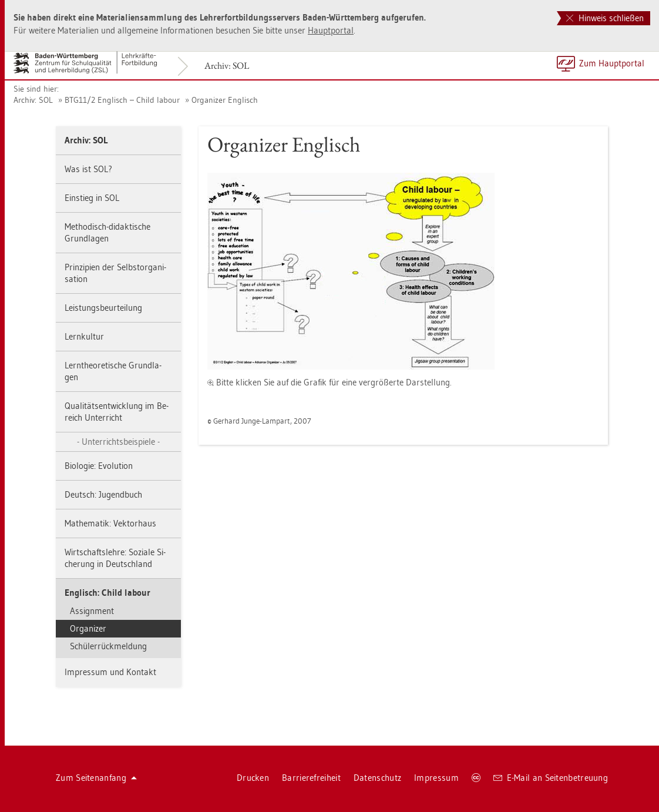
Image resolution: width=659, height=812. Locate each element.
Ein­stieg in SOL (92, 198)
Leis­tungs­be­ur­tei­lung (103, 308)
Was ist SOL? (88, 169)
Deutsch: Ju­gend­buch (103, 494)
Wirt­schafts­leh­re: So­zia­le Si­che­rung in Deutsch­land (115, 558)
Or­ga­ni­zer (88, 628)
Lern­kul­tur (84, 336)
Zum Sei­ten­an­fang (96, 778)
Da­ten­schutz (377, 778)
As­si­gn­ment (92, 611)
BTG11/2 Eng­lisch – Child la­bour (122, 100)
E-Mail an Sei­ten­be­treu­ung (551, 778)
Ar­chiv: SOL (227, 66)
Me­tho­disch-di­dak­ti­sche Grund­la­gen (107, 232)
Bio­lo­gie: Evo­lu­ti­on (99, 466)
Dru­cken (253, 778)
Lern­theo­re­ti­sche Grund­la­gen (113, 371)
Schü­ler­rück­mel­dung (108, 646)
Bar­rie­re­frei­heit (311, 778)
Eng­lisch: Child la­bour (107, 593)
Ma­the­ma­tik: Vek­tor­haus (110, 523)
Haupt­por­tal (331, 30)
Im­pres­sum (436, 778)
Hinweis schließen (605, 18)
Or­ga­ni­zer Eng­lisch (225, 100)
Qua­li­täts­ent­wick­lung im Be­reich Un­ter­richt (117, 412)
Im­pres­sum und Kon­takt (110, 672)
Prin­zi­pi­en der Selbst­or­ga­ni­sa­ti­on (115, 273)
